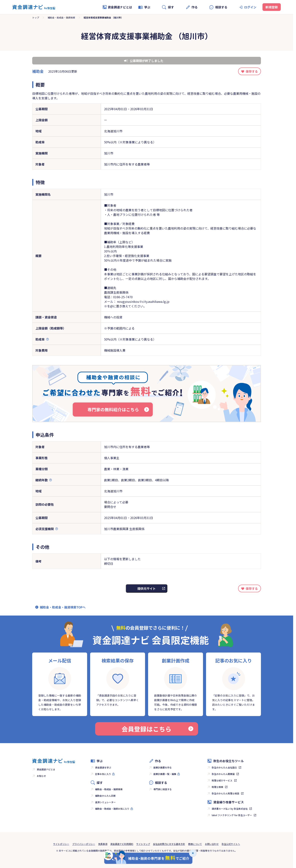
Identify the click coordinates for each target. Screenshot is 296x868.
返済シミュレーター (105, 802)
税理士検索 (217, 787)
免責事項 (103, 844)
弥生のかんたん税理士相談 (225, 793)
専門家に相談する (163, 789)
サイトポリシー (61, 844)
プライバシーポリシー (84, 844)
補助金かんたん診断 (105, 796)
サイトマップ (143, 844)
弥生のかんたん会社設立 (224, 767)
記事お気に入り (103, 774)
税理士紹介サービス (222, 780)
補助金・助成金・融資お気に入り (112, 809)
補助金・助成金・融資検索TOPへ (63, 607)
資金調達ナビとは (117, 7)
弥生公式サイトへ (231, 844)
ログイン (250, 7)
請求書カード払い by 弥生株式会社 (230, 809)
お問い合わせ (212, 844)
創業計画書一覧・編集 (165, 774)
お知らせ (41, 776)
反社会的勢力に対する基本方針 (169, 844)
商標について (195, 844)
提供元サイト (147, 588)
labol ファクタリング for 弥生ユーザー (232, 815)
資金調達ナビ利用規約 (122, 844)
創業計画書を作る (163, 767)
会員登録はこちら (157, 729)
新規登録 (272, 7)
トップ (36, 17)
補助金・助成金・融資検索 (61, 17)
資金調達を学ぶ (103, 767)
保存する (252, 71)
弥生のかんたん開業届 (223, 774)
